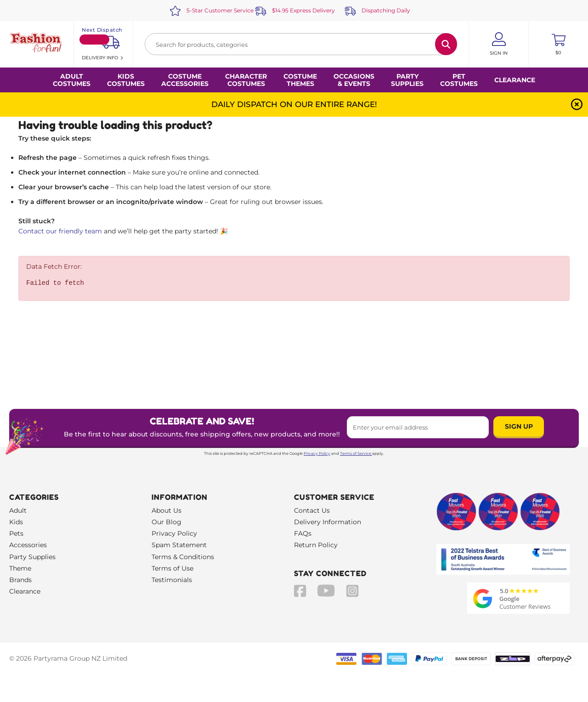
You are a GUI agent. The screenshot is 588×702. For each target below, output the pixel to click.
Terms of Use (172, 568)
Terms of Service (356, 453)
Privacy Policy (317, 453)
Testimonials (172, 580)
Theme (20, 568)
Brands (20, 580)
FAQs (303, 533)
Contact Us (312, 510)
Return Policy (316, 545)
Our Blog (167, 522)
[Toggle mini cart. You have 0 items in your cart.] (558, 44)
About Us (167, 510)
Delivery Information (328, 522)
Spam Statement (179, 545)
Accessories (28, 545)
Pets (16, 533)
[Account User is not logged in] (499, 44)
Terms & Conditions (183, 557)
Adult (18, 510)
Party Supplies (32, 557)
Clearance (515, 80)
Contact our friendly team (60, 231)
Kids (16, 522)
